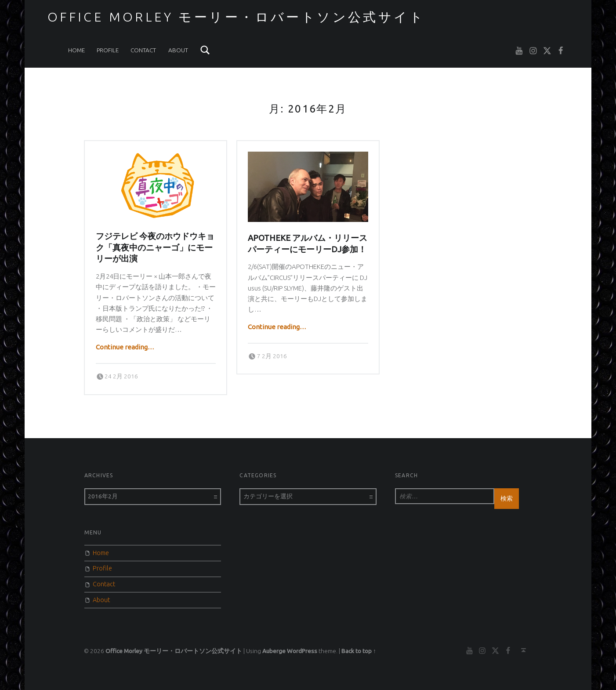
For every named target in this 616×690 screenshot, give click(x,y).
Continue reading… (125, 347)
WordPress (302, 651)
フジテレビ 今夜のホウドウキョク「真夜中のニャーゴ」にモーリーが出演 (155, 247)
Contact (143, 50)
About (178, 50)
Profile (108, 50)
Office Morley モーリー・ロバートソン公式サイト (236, 17)
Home (76, 50)
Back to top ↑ (359, 651)
